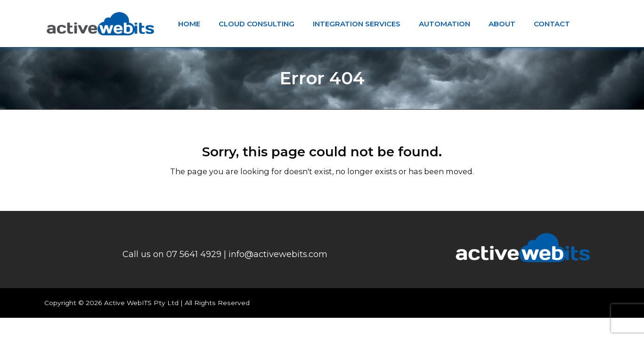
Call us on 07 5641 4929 (172, 254)
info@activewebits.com (278, 254)
